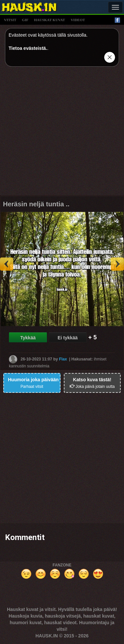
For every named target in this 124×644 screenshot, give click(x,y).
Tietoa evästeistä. (28, 48)
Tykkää (28, 338)
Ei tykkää (68, 338)
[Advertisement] (62, 134)
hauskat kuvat (50, 20)
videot (78, 20)
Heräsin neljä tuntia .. (36, 204)
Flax (63, 359)
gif (25, 20)
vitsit (10, 20)
